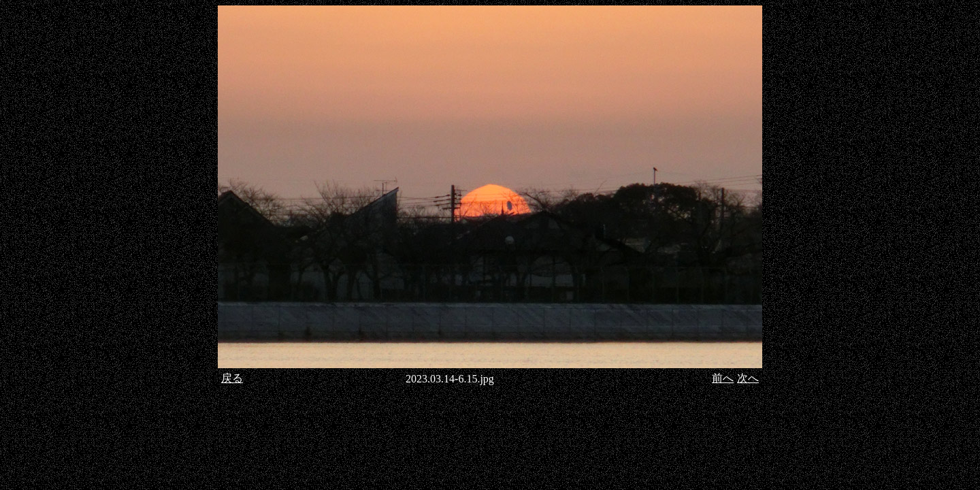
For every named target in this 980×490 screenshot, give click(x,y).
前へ (723, 378)
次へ (748, 378)
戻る (232, 378)
